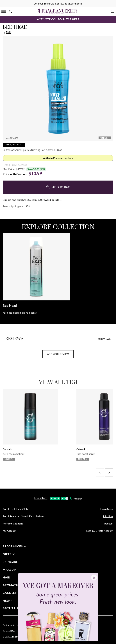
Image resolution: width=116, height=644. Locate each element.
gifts (9, 554)
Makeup (9, 570)
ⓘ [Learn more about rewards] (61, 200)
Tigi (8, 32)
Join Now (108, 516)
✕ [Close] (94, 578)
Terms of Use (9, 631)
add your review (58, 354)
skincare (10, 562)
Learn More (107, 509)
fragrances (14, 546)
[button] (58, 89)
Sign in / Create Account (100, 531)
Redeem (109, 523)
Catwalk (7, 449)
